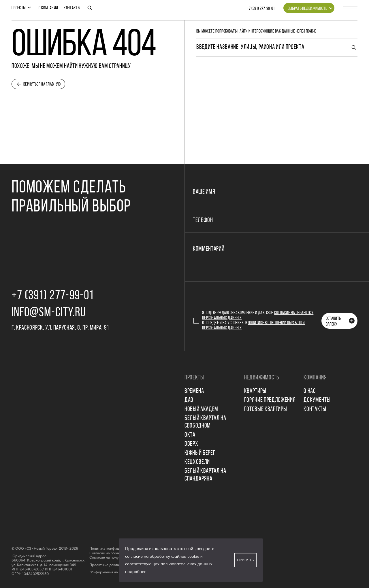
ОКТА (190, 435)
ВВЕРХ (191, 444)
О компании (48, 8)
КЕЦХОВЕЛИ (197, 462)
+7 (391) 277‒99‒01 (261, 9)
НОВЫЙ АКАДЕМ (201, 410)
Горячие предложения (270, 400)
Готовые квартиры (266, 410)
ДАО (189, 400)
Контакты (72, 8)
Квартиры (255, 391)
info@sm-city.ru (49, 313)
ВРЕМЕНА (194, 391)
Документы (317, 400)
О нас (309, 391)
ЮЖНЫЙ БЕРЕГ (200, 453)
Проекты (19, 8)
